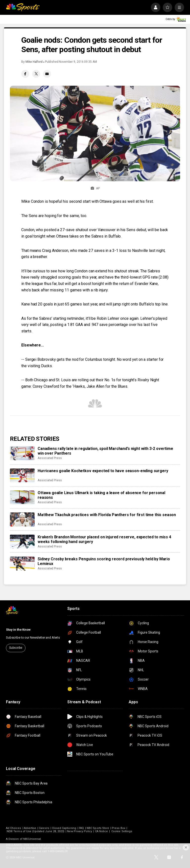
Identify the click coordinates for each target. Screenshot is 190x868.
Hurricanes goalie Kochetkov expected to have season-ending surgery (103, 471)
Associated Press (50, 458)
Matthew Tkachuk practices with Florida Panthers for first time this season (107, 515)
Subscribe (16, 648)
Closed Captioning (64, 828)
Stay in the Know (18, 630)
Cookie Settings (122, 831)
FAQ (81, 828)
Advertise (30, 828)
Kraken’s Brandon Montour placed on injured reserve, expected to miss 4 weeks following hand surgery (104, 539)
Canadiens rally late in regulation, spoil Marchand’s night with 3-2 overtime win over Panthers (105, 451)
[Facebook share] (25, 74)
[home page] (23, 7)
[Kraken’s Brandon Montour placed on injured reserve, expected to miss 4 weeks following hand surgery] (22, 542)
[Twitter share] (36, 74)
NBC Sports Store (98, 828)
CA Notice (102, 831)
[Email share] (47, 74)
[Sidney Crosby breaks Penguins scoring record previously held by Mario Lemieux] (22, 564)
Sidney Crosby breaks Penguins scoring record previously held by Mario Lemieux (104, 561)
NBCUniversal (32, 839)
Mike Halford (34, 62)
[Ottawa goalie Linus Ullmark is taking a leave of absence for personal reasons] (22, 497)
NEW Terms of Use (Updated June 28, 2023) (36, 831)
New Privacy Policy (80, 831)
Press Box (119, 828)
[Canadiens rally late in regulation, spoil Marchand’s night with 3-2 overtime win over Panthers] (22, 453)
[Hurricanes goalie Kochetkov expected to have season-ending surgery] (22, 475)
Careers (44, 828)
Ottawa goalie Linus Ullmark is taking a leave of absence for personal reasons (101, 495)
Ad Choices (14, 828)
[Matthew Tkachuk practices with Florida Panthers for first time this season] (22, 519)
